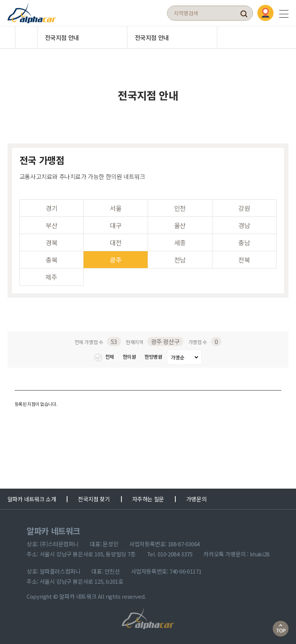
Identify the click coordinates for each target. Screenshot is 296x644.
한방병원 (154, 357)
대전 (116, 242)
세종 (180, 242)
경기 (52, 208)
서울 (116, 208)
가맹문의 (196, 499)
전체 (105, 357)
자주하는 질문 (148, 499)
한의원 (130, 357)
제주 (51, 277)
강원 (244, 208)
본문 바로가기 (0, 0)
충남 (244, 242)
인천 (180, 208)
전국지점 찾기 (94, 499)
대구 (116, 225)
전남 (180, 260)
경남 (244, 225)
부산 (52, 225)
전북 (244, 260)
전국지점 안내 (62, 37)
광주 (116, 260)
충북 (52, 260)
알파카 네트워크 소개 (32, 499)
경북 (52, 242)
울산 (180, 225)
